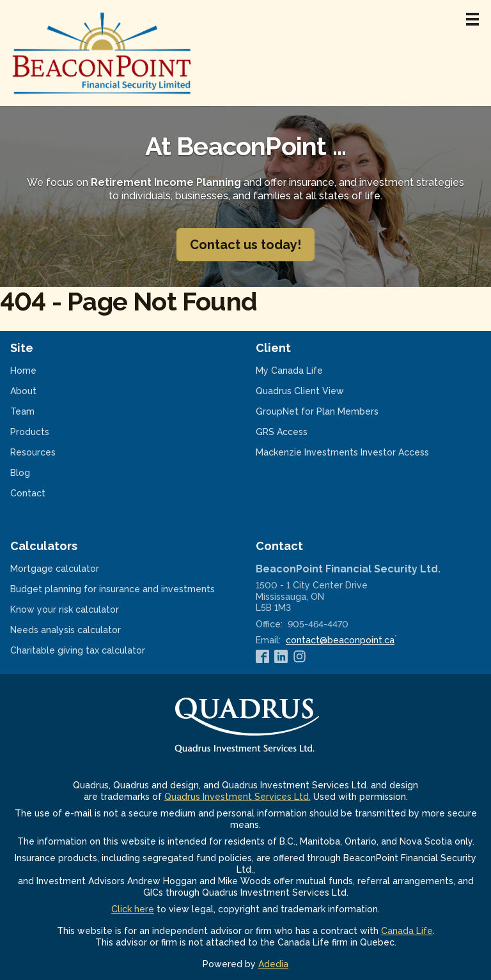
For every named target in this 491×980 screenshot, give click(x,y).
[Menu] (472, 19)
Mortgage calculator (71, 569)
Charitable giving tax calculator (94, 650)
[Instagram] (300, 657)
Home (23, 371)
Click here (133, 909)
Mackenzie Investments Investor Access (359, 452)
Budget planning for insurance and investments (123, 589)
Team (22, 411)
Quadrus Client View (316, 391)
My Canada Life (306, 371)
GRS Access (298, 432)
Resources (33, 452)
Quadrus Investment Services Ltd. (238, 797)
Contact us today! (245, 245)
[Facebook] (262, 657)
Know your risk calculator (81, 609)
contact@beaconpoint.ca (340, 640)
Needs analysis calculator (82, 630)
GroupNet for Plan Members (334, 411)
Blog (20, 473)
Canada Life (407, 931)
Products (30, 432)
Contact (28, 493)
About (23, 391)
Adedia (273, 964)
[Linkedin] (281, 657)
